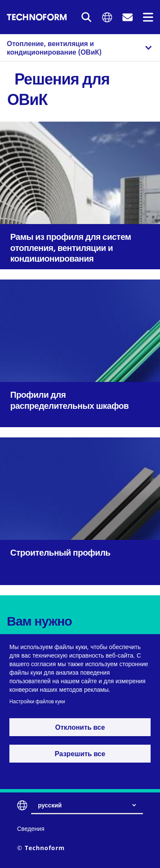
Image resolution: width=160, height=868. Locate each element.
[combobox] (90, 805)
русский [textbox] (50, 805)
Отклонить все (80, 727)
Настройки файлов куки (37, 701)
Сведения (31, 829)
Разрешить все (80, 754)
